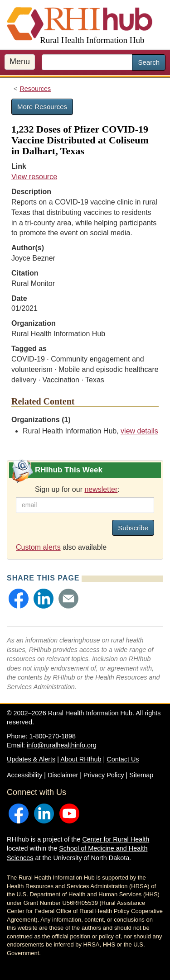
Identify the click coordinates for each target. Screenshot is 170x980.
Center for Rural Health (116, 839)
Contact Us (123, 759)
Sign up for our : (77, 489)
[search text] (87, 62)
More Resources (42, 107)
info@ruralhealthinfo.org (62, 745)
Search (149, 62)
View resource (34, 177)
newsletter (101, 489)
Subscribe (133, 528)
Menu (20, 62)
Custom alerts (38, 547)
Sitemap (141, 775)
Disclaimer (63, 775)
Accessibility (24, 775)
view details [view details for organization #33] (139, 431)
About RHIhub (81, 759)
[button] (19, 599)
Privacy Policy (104, 775)
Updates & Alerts (31, 759)
